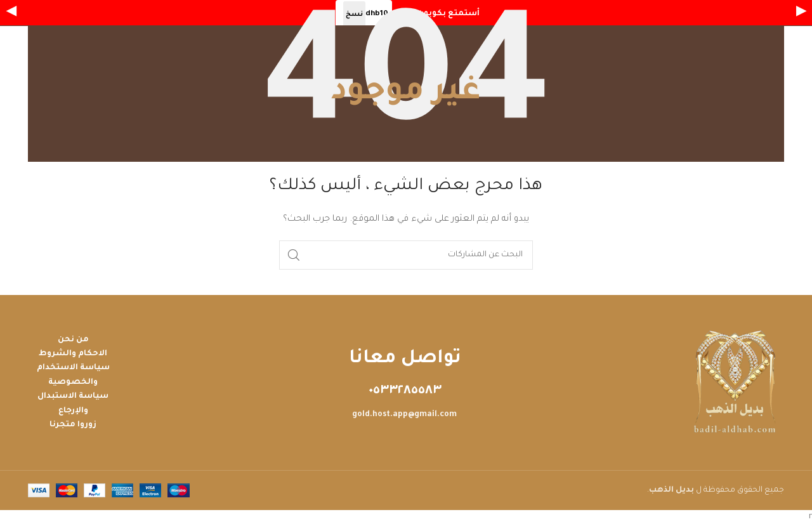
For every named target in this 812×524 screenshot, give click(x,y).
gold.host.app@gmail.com (404, 415)
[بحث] (406, 255)
